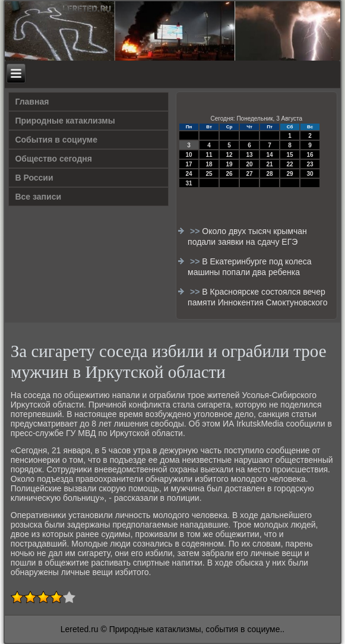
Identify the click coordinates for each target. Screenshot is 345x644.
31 (189, 183)
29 (290, 174)
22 (290, 164)
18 (209, 164)
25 (209, 174)
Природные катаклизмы (65, 121)
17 (189, 164)
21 (270, 164)
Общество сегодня (53, 159)
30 (310, 174)
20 (250, 164)
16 (310, 155)
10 (189, 155)
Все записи (38, 197)
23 (310, 164)
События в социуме (56, 140)
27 (250, 174)
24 (189, 174)
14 (270, 155)
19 (230, 164)
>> (196, 231)
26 (230, 174)
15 (290, 155)
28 (270, 174)
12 (230, 155)
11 (209, 155)
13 (250, 155)
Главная (32, 102)
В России (34, 178)
